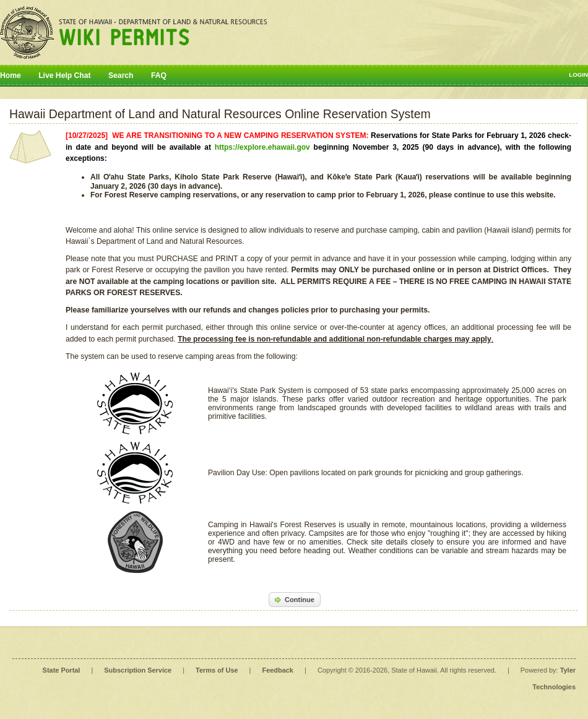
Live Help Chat (64, 75)
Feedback (278, 670)
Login (578, 75)
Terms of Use (217, 670)
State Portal (62, 670)
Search (121, 75)
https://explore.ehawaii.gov (262, 147)
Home (11, 75)
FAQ (159, 75)
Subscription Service (138, 670)
